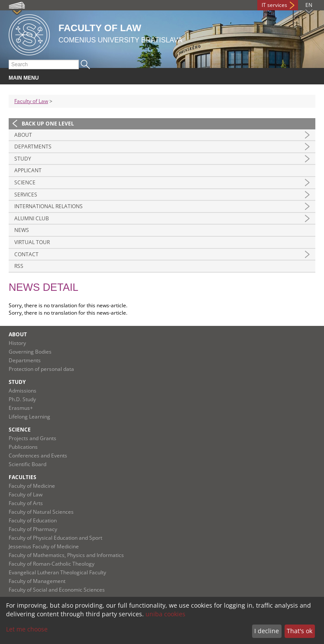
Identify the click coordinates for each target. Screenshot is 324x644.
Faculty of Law (31, 101)
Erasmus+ (21, 408)
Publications (23, 447)
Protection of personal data (41, 369)
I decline (267, 631)
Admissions (23, 391)
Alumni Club (32, 218)
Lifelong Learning (29, 417)
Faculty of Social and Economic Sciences (57, 590)
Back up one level (48, 124)
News (22, 230)
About (23, 135)
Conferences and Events (38, 456)
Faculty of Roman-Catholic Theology (52, 564)
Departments (33, 147)
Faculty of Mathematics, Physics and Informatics (66, 555)
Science (25, 182)
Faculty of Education (33, 520)
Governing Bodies (30, 352)
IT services (274, 5)
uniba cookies (165, 614)
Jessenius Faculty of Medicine (44, 546)
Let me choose (27, 629)
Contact (26, 254)
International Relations (49, 206)
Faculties (23, 477)
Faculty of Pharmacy (33, 529)
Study (23, 159)
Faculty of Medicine (32, 486)
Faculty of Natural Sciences (41, 512)
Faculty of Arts (26, 503)
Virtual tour (32, 242)
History (17, 343)
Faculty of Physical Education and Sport (55, 538)
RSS (19, 266)
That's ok (300, 631)
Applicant (28, 170)
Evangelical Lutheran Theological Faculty (57, 572)
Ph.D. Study (22, 399)
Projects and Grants (32, 438)
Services (26, 195)
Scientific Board (28, 464)
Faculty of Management (37, 581)
